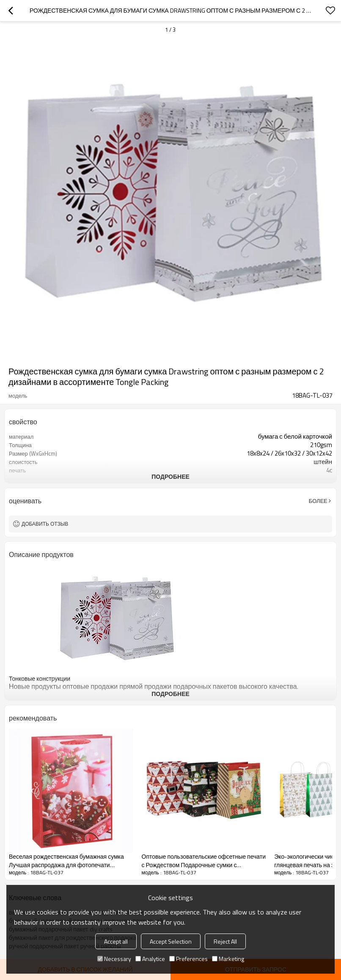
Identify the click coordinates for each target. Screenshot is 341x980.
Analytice (150, 959)
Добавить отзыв (45, 524)
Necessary (114, 959)
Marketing (228, 959)
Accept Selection (171, 941)
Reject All (225, 941)
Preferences (188, 959)
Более (318, 501)
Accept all (116, 941)
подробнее (170, 476)
